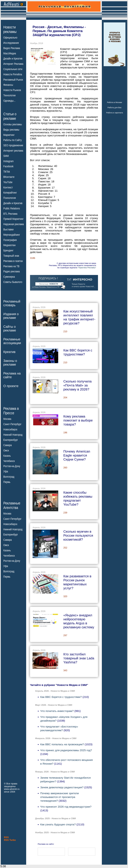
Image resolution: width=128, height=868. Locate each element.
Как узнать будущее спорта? (58, 824)
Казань (7, 456)
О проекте (11, 386)
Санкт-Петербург (12, 424)
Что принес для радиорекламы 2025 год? (66, 750)
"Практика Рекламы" (87, 268)
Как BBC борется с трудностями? (61, 697)
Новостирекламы (10, 29)
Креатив (9, 352)
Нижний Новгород (13, 435)
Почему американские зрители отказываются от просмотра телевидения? (60, 797)
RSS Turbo (10, 840)
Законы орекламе (10, 363)
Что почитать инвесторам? (57, 711)
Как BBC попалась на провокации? (62, 744)
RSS (6, 837)
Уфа (6, 471)
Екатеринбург (11, 440)
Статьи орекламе (10, 116)
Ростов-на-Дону (12, 466)
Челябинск (9, 461)
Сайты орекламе (10, 328)
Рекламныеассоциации (12, 341)
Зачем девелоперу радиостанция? (62, 787)
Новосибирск (10, 429)
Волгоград (9, 477)
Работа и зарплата (115, 113)
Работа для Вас (114, 107)
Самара (8, 445)
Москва (7, 419)
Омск (6, 450)
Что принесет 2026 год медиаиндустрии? (66, 807)
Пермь (7, 482)
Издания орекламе (11, 316)
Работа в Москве (114, 102)
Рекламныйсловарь (12, 303)
